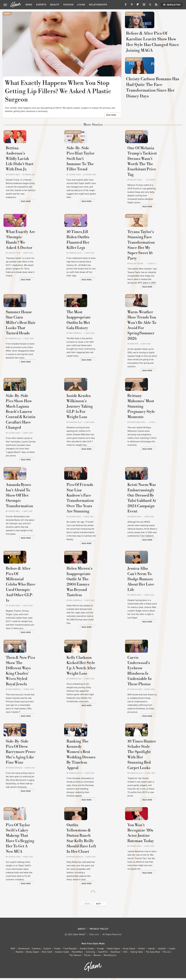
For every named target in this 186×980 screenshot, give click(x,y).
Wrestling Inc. (110, 957)
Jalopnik (162, 951)
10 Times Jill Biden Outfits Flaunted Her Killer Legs (90, 269)
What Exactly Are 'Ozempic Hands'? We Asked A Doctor (31, 269)
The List (167, 954)
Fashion (68, 5)
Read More (111, 131)
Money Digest (32, 954)
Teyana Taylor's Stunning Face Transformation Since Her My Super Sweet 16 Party (153, 272)
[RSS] (156, 6)
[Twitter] (150, 6)
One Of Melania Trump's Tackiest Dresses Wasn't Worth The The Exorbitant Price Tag (151, 189)
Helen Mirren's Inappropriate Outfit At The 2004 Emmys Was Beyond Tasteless (91, 603)
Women (97, 957)
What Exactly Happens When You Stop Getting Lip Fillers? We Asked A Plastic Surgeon (58, 91)
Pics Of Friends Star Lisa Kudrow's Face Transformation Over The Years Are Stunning (90, 518)
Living (81, 5)
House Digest (129, 951)
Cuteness (36, 951)
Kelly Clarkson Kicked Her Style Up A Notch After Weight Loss (91, 687)
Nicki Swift (47, 954)
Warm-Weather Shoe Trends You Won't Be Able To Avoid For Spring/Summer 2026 (153, 349)
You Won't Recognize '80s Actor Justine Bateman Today (154, 845)
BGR (13, 951)
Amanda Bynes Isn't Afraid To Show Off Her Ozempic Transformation (30, 515)
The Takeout (75, 957)
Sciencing (90, 954)
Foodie (57, 951)
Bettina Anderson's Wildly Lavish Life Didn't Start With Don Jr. (32, 186)
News (29, 5)
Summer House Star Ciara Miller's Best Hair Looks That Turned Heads (32, 349)
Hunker (142, 951)
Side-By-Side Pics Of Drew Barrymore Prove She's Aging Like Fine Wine (30, 767)
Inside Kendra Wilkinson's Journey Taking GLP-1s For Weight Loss (91, 429)
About (82, 931)
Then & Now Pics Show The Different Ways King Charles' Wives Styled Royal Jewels (32, 687)
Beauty (55, 5)
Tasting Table (137, 954)
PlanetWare (77, 954)
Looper (172, 951)
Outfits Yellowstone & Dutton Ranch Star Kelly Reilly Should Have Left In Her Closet (93, 850)
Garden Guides (87, 951)
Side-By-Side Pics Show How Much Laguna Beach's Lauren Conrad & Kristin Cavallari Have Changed (32, 432)
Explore (47, 951)
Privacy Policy (99, 931)
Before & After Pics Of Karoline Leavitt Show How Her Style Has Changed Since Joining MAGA (153, 56)
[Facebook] (126, 6)
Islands (151, 951)
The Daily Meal (153, 954)
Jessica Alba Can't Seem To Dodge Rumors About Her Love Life (152, 601)
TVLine (87, 957)
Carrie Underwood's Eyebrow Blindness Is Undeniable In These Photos (153, 687)
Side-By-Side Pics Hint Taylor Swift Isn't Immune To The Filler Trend (93, 186)
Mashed (19, 954)
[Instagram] (144, 6)
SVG (125, 954)
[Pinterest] (132, 6)
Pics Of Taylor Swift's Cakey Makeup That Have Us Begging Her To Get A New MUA (31, 850)
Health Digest (113, 951)
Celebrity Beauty (134, 77)
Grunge (100, 951)
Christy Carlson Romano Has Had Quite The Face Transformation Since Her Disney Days (152, 119)
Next (99, 906)
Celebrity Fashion (134, 14)
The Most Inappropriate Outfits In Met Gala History (91, 346)
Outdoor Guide (62, 954)
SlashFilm (103, 954)
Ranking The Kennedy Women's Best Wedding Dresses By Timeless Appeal (91, 767)
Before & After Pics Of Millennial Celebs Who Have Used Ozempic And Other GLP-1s (31, 603)
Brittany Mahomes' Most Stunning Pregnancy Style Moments (151, 429)
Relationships (98, 5)
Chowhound (24, 951)
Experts (41, 5)
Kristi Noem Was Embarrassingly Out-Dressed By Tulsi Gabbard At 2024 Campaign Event (154, 518)
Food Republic (70, 951)
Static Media (79, 936)
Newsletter (172, 5)
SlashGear (115, 954)
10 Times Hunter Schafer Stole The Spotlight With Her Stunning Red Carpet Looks (153, 767)
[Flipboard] (138, 6)
